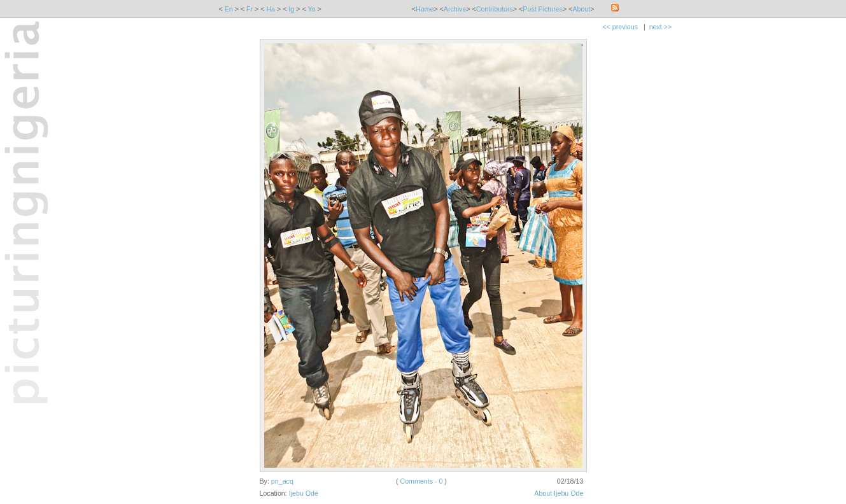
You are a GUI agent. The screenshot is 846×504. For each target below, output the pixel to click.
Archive (455, 9)
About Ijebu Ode (559, 493)
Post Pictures (543, 9)
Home (425, 9)
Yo (311, 9)
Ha (271, 9)
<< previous (620, 27)
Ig (291, 9)
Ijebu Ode (304, 493)
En (229, 9)
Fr (250, 9)
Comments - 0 (421, 481)
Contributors (495, 9)
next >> (661, 27)
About (581, 9)
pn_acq (282, 481)
